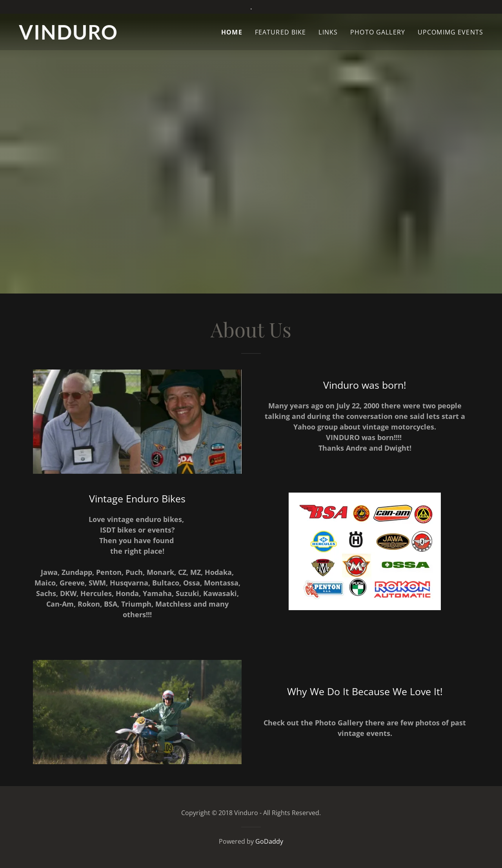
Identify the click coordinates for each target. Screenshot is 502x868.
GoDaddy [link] (269, 841)
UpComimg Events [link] (450, 32)
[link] (89, 37)
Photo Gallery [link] (378, 32)
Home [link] (232, 32)
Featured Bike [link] (281, 32)
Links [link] (328, 32)
